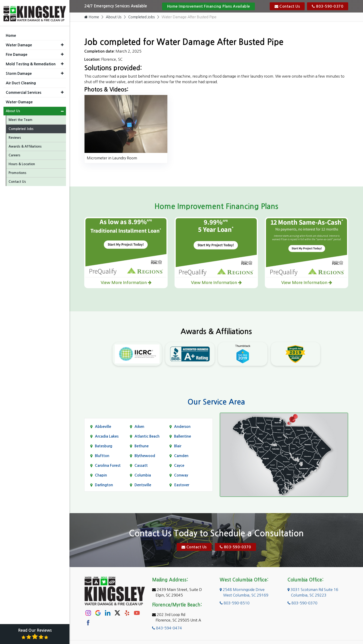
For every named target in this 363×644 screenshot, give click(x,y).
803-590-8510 (235, 603)
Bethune (142, 446)
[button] (62, 44)
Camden (181, 456)
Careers (14, 154)
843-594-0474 (167, 628)
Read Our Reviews (35, 634)
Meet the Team (20, 119)
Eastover (182, 485)
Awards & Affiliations (25, 145)
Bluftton (102, 456)
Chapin (101, 475)
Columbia (143, 475)
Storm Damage (19, 72)
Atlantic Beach (147, 436)
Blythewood (145, 456)
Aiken (139, 427)
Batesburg (104, 446)
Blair (178, 446)
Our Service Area (216, 402)
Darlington (104, 485)
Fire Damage (17, 53)
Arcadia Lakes (107, 436)
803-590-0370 (328, 6)
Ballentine (183, 436)
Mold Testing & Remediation (31, 63)
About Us (114, 17)
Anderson (182, 427)
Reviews (15, 136)
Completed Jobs (142, 17)
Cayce (179, 466)
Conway (181, 475)
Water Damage (19, 44)
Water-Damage (19, 101)
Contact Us (287, 6)
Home (92, 17)
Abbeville (103, 427)
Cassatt (141, 466)
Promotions (17, 172)
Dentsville (143, 485)
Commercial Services (24, 91)
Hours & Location (22, 163)
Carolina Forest (108, 466)
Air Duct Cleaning (21, 82)
